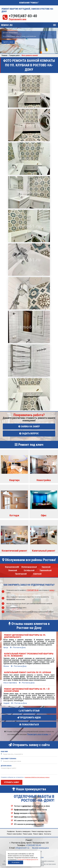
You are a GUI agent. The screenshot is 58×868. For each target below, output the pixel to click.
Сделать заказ (8, 42)
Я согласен (16, 862)
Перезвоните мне (18, 19)
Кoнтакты (48, 834)
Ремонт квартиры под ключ (41, 831)
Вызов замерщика (41, 848)
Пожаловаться (29, 725)
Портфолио (11, 831)
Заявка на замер (29, 426)
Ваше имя (4, 752)
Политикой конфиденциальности (28, 860)
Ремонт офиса (38, 834)
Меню (54, 24)
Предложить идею (29, 718)
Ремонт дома (27, 834)
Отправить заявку (12, 782)
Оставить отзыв (29, 711)
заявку (52, 590)
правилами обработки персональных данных (37, 777)
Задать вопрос (29, 433)
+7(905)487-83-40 (23, 16)
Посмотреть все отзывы (39, 734)
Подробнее (20, 42)
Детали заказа (6, 766)
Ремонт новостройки (14, 834)
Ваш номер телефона (9, 759)
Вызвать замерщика (23, 831)
